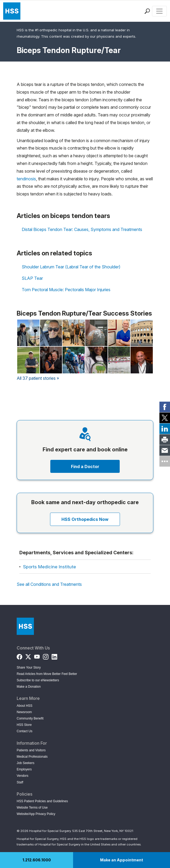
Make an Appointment (122, 860)
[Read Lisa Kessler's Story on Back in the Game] (74, 333)
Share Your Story (29, 668)
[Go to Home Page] (25, 626)
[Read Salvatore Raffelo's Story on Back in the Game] (74, 360)
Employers (24, 769)
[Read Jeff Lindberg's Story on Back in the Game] (28, 333)
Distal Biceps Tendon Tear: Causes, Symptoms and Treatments (82, 229)
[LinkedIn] (54, 656)
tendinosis (26, 179)
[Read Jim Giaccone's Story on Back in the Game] (28, 360)
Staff (20, 782)
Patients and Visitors (31, 750)
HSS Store (24, 725)
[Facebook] (19, 656)
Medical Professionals (32, 757)
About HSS (24, 706)
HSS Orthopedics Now (85, 519)
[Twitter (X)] (28, 656)
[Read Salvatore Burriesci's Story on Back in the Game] (96, 333)
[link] (165, 407)
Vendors (23, 776)
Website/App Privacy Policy (36, 814)
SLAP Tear (32, 278)
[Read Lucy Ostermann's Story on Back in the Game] (51, 360)
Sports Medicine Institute (50, 567)
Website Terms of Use (32, 808)
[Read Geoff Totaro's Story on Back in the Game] (142, 333)
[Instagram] (46, 656)
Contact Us (24, 731)
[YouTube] (37, 656)
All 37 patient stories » (38, 378)
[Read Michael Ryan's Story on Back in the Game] (142, 360)
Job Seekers (26, 763)
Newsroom (24, 712)
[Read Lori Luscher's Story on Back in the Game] (119, 360)
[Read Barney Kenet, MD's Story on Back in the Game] (119, 333)
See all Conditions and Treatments (49, 584)
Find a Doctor (85, 466)
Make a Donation (29, 687)
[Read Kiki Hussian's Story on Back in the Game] (96, 360)
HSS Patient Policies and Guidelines (42, 801)
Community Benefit (30, 718)
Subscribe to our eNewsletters (38, 680)
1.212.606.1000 (37, 860)
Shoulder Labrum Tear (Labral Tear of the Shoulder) (71, 267)
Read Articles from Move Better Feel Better (47, 674)
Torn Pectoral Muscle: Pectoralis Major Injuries (66, 290)
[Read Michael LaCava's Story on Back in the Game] (51, 333)
